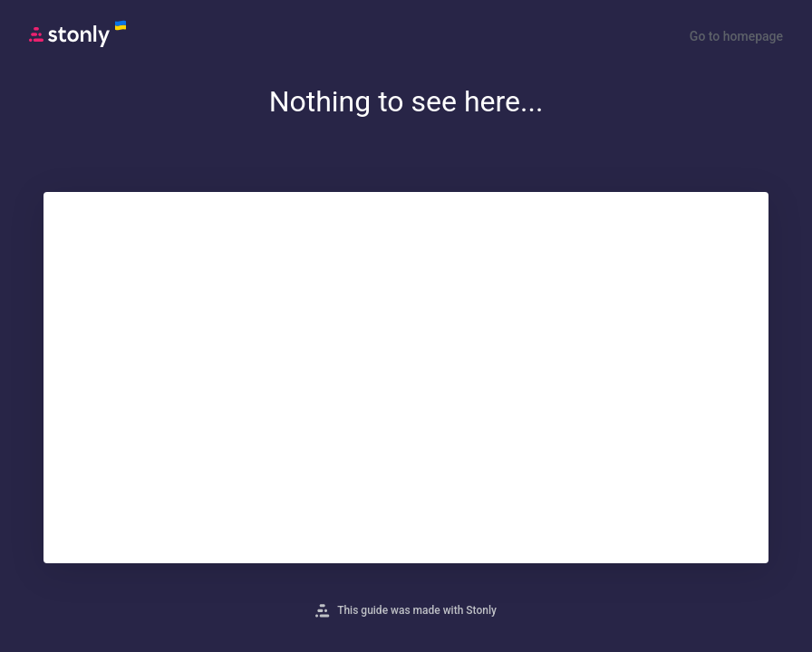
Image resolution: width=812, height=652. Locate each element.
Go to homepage (736, 36)
